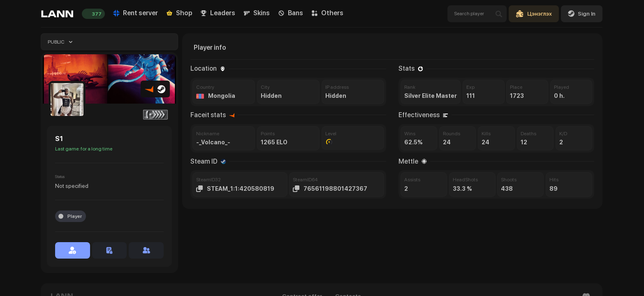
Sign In (582, 14)
